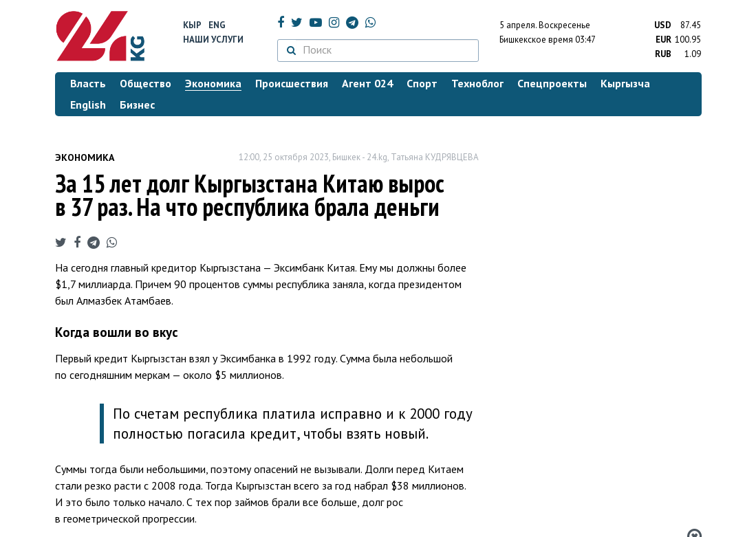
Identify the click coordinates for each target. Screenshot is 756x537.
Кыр (192, 25)
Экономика (85, 157)
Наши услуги (213, 40)
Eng (217, 25)
